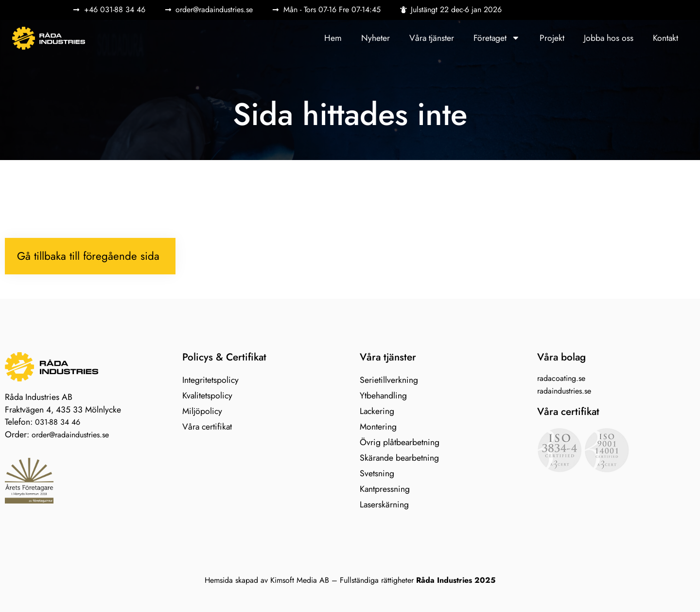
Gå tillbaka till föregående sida (88, 256)
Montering (378, 427)
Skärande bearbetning (399, 458)
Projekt (552, 38)
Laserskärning (384, 504)
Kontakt (665, 38)
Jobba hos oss (609, 38)
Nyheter (376, 38)
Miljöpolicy (202, 411)
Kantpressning (385, 489)
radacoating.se (561, 378)
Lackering (377, 411)
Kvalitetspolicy (207, 396)
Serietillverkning (389, 380)
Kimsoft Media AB (300, 580)
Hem (333, 38)
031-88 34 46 (58, 422)
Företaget (497, 38)
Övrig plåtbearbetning (400, 442)
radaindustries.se (564, 391)
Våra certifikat (207, 427)
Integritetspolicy (210, 380)
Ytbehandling (383, 396)
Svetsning (377, 473)
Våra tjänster (432, 38)
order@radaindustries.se (70, 435)
